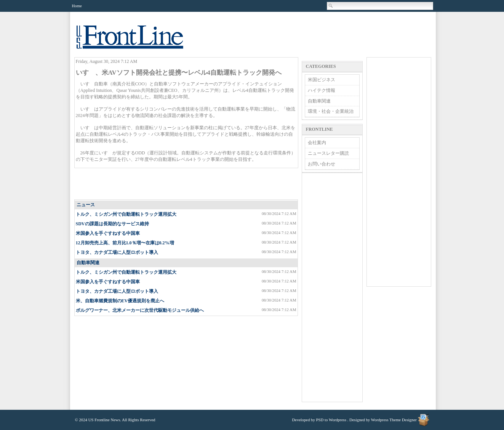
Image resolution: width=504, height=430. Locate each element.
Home (77, 6)
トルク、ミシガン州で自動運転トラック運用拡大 (126, 214)
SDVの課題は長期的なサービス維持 (112, 224)
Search (331, 6)
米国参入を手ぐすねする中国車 (108, 233)
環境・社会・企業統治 (331, 111)
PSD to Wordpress (331, 420)
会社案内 (317, 143)
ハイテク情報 (322, 90)
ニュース (86, 205)
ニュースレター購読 (328, 153)
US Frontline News (138, 41)
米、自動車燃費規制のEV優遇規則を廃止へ (120, 301)
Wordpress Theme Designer (394, 420)
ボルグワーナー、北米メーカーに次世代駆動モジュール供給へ (140, 310)
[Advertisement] (186, 184)
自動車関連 (88, 263)
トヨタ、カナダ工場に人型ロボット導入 (117, 252)
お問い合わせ (322, 164)
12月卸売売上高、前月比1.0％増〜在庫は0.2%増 (125, 243)
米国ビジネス (322, 80)
